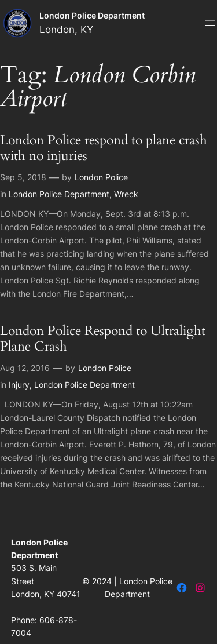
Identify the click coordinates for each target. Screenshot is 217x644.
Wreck (126, 194)
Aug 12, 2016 (25, 368)
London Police (101, 177)
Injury (19, 385)
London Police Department (92, 15)
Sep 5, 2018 (23, 177)
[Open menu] (210, 23)
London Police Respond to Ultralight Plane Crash (103, 339)
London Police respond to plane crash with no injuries (104, 148)
